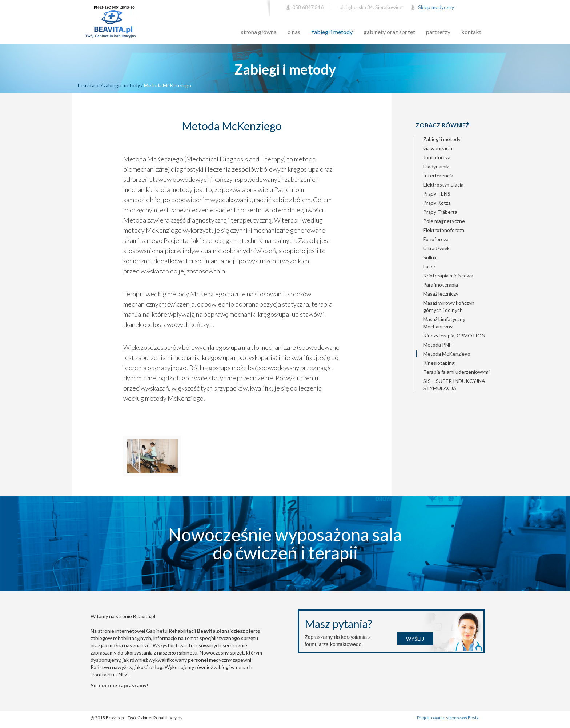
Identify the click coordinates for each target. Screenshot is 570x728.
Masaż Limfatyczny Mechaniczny (444, 323)
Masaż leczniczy (441, 294)
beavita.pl (89, 85)
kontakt (471, 32)
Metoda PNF (437, 345)
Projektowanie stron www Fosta (448, 718)
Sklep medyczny (436, 7)
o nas (294, 32)
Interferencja (438, 175)
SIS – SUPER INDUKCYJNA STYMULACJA (454, 385)
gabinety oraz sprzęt (389, 32)
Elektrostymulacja (443, 185)
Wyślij (415, 639)
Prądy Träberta (440, 212)
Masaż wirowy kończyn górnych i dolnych (449, 306)
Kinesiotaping (439, 363)
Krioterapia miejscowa (448, 275)
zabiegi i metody (332, 32)
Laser (429, 266)
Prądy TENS (437, 194)
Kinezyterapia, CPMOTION (454, 335)
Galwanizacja (438, 148)
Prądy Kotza (437, 203)
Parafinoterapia (441, 285)
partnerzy (438, 32)
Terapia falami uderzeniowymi (456, 372)
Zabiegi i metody (442, 139)
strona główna (259, 32)
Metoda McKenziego (447, 354)
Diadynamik (436, 166)
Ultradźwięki (437, 248)
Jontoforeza (437, 157)
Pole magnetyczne (444, 221)
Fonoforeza (436, 239)
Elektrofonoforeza (444, 230)
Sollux (430, 257)
